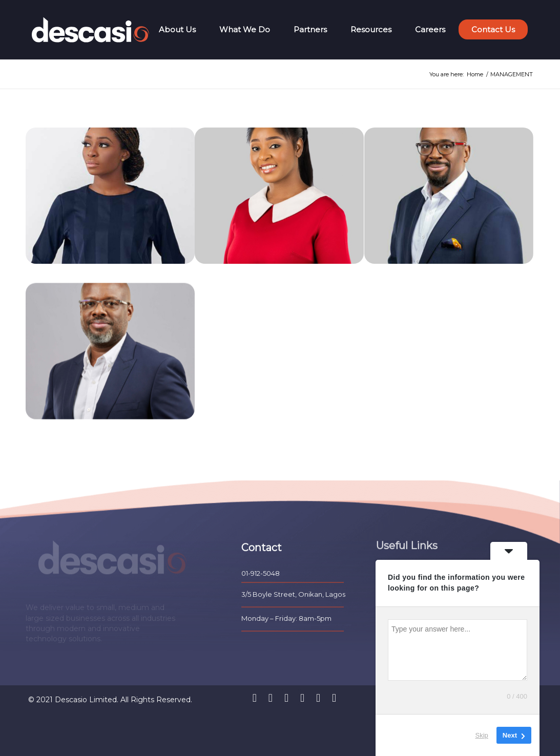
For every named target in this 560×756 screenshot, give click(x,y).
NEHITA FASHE (230, 273)
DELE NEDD (55, 438)
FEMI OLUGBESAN (407, 273)
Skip (482, 735)
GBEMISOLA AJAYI (67, 273)
